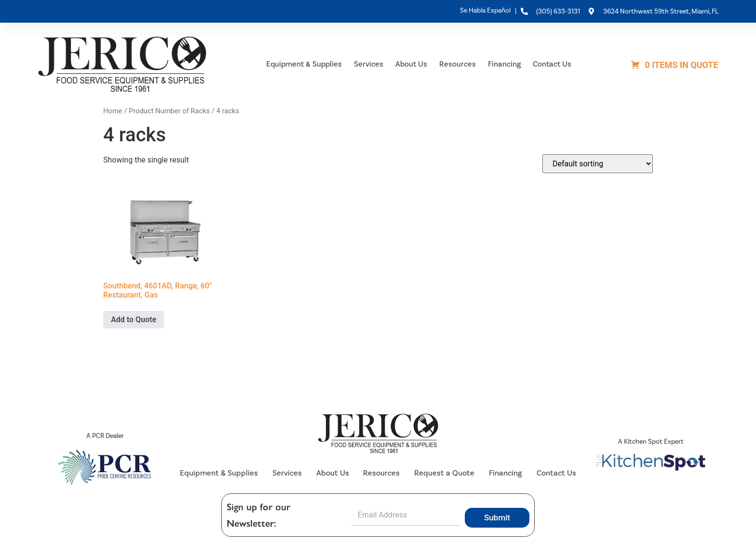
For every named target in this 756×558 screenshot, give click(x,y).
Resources (458, 64)
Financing (504, 64)
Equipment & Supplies (304, 64)
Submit (497, 518)
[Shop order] (598, 164)
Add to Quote (134, 320)
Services (369, 64)
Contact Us (552, 64)
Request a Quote (443, 473)
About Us (411, 64)
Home (113, 111)
